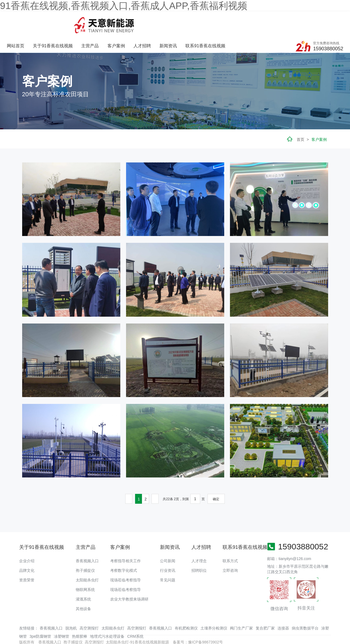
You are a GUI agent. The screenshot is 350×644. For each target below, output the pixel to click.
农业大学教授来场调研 (129, 578)
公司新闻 (168, 539)
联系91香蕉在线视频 (264, 21)
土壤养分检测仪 (214, 607)
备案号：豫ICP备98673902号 (198, 621)
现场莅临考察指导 (126, 558)
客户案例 (175, 21)
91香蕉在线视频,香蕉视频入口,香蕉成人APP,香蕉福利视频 (124, 6)
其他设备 (83, 587)
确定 (216, 478)
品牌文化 (27, 549)
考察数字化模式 (124, 549)
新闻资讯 (226, 21)
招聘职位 (199, 549)
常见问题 (168, 558)
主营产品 (149, 21)
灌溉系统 (83, 578)
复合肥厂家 (265, 607)
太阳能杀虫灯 (87, 558)
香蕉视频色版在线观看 (269, 632)
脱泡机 (71, 607)
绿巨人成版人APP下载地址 (118, 632)
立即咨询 (230, 549)
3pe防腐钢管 (40, 615)
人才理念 (199, 539)
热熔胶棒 (80, 615)
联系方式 (230, 539)
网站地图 (8, 632)
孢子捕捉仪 (85, 549)
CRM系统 (135, 615)
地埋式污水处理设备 (107, 615)
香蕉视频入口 (87, 539)
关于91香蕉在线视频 (112, 21)
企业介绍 (27, 539)
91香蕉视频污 (83, 632)
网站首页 (75, 21)
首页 (301, 118)
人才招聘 (201, 21)
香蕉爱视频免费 (29, 632)
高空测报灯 (89, 607)
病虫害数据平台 (305, 607)
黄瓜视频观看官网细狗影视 (194, 632)
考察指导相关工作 (126, 539)
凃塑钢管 (62, 615)
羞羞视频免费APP (233, 632)
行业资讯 (168, 549)
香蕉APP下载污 (57, 632)
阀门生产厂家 (241, 607)
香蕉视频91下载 (156, 632)
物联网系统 (85, 568)
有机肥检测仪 (186, 607)
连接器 (283, 607)
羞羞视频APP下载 (304, 632)
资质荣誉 (27, 558)
